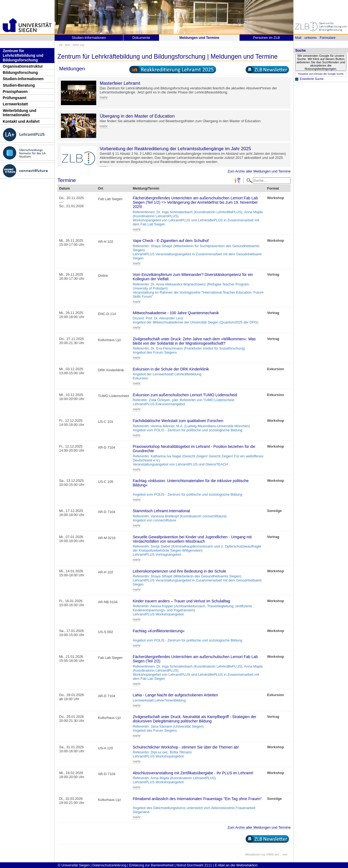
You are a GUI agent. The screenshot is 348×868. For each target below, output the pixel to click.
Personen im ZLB (267, 38)
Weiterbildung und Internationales (19, 113)
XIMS (270, 854)
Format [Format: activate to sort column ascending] (273, 188)
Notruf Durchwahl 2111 (194, 865)
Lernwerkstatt (15, 104)
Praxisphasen (15, 92)
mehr (104, 97)
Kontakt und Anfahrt (21, 121)
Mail (298, 38)
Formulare (328, 38)
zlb (61, 45)
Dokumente (141, 38)
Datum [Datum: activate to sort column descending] (64, 188)
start (67, 45)
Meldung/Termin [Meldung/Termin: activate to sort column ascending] (146, 188)
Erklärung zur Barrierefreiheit (151, 865)
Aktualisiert (253, 854)
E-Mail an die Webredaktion (236, 865)
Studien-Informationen (23, 79)
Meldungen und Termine (199, 38)
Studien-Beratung (19, 85)
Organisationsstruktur (23, 66)
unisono (311, 38)
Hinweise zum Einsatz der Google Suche (321, 74)
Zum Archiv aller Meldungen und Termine (259, 171)
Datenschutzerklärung (109, 865)
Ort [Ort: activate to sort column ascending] (100, 188)
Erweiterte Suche (312, 79)
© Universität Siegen (74, 865)
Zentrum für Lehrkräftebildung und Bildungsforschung (23, 55)
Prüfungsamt (15, 98)
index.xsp (78, 45)
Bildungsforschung (20, 73)
